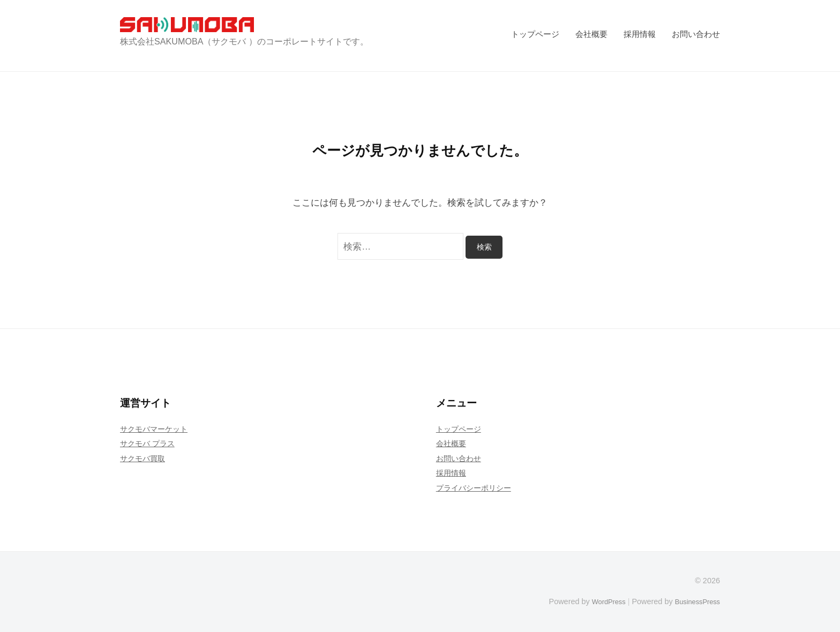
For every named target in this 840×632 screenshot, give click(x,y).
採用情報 (640, 34)
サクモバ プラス (149, 443)
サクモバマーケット (156, 429)
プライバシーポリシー (476, 488)
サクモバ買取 (144, 458)
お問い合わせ (696, 34)
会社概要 (591, 34)
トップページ (535, 34)
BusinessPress (695, 601)
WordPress (600, 601)
